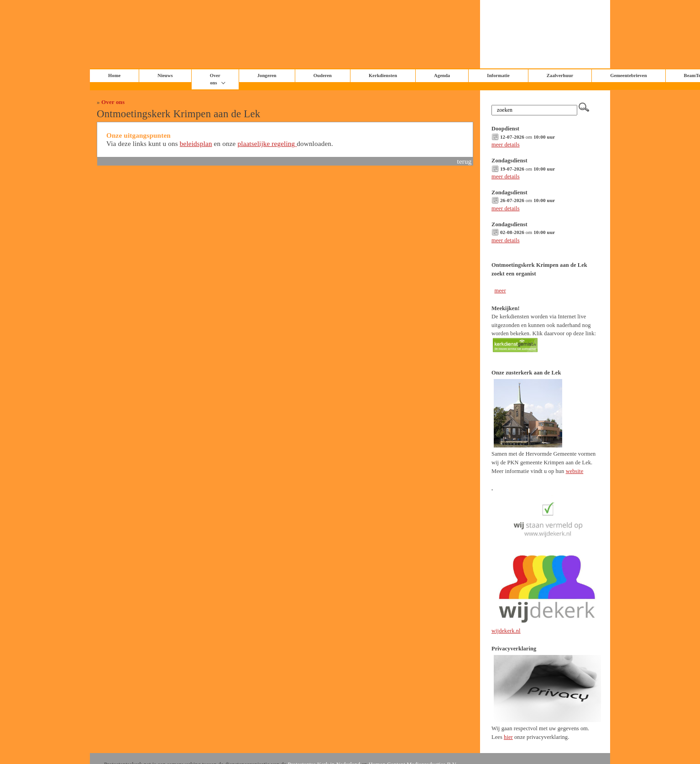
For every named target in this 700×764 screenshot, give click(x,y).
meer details (506, 145)
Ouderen (323, 75)
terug (465, 161)
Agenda (442, 75)
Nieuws (165, 75)
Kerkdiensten (383, 75)
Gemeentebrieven (628, 75)
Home (114, 75)
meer (500, 291)
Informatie (498, 75)
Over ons (113, 102)
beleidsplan (196, 143)
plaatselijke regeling (267, 143)
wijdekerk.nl (506, 631)
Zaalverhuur (560, 75)
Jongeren (267, 75)
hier (508, 737)
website (575, 471)
